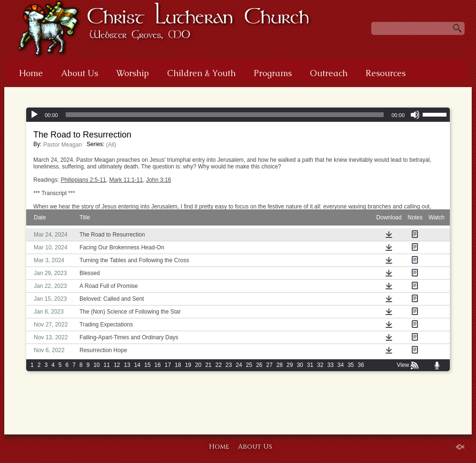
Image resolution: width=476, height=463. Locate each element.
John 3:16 (159, 180)
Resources (386, 73)
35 (351, 365)
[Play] (34, 115)
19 (188, 365)
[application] (238, 115)
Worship (133, 73)
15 (147, 365)
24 (239, 365)
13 (127, 365)
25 (249, 365)
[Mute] (415, 115)
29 (290, 365)
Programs (273, 73)
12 (117, 365)
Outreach (329, 73)
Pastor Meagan (63, 145)
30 (300, 365)
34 (341, 365)
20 (198, 365)
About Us (79, 73)
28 (280, 365)
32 (320, 365)
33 (330, 365)
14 (137, 365)
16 (157, 365)
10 (96, 365)
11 (107, 365)
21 (208, 365)
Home (31, 73)
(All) (111, 145)
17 (168, 365)
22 (219, 365)
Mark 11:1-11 (126, 180)
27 (269, 365)
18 (178, 365)
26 (259, 365)
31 (310, 365)
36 (361, 365)
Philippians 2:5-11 (83, 180)
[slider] (225, 115)
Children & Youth (201, 73)
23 (229, 365)
